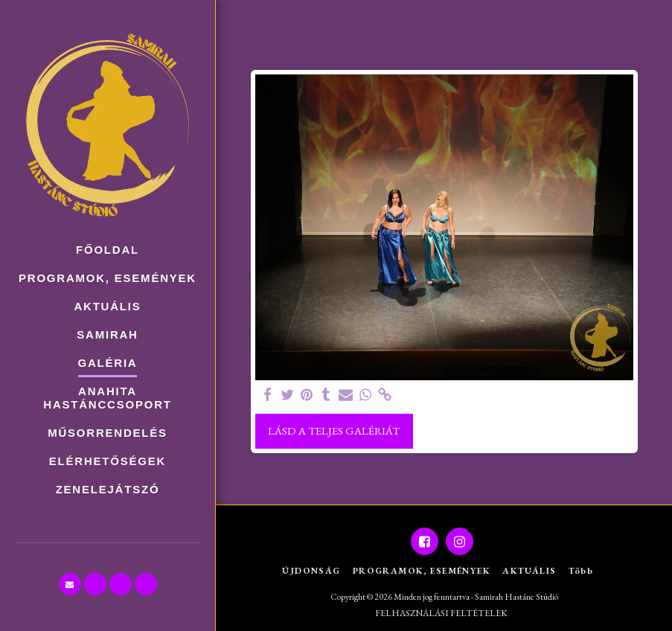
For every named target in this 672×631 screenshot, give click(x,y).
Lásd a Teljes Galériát (334, 430)
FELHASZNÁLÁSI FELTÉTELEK (441, 613)
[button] (70, 584)
